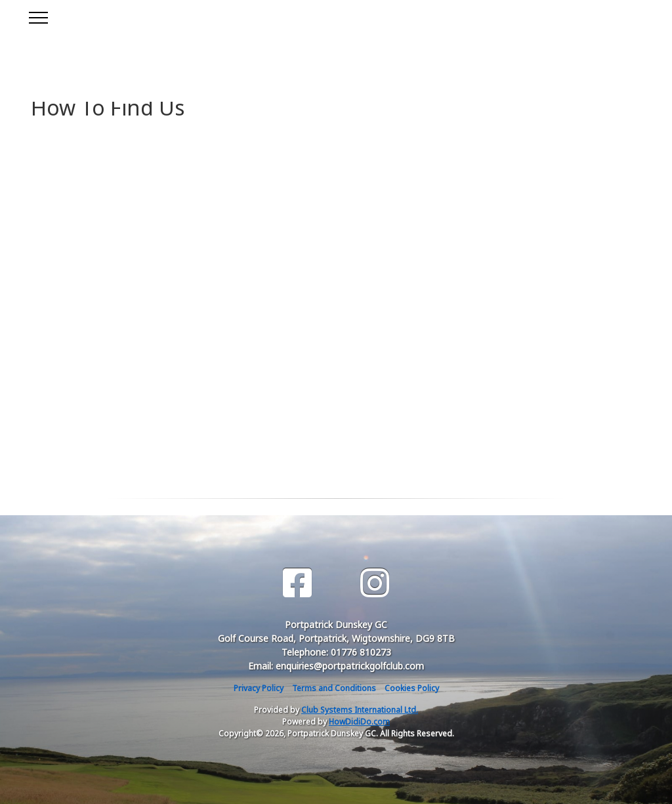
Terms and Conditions (334, 688)
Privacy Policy (259, 688)
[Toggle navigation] (38, 16)
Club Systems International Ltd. (360, 710)
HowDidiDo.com (359, 722)
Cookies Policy (412, 688)
